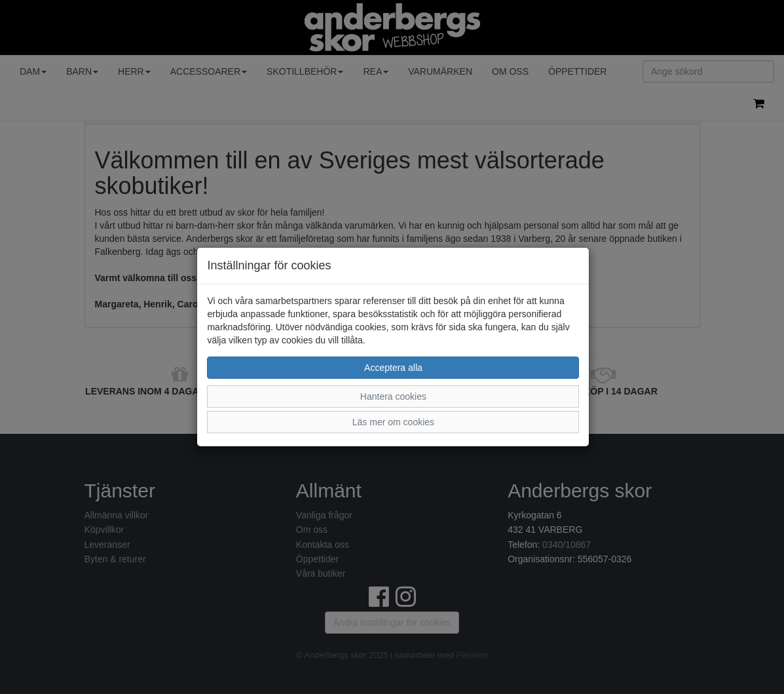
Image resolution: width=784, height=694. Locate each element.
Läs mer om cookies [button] (393, 422)
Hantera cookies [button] (393, 396)
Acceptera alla (393, 368)
